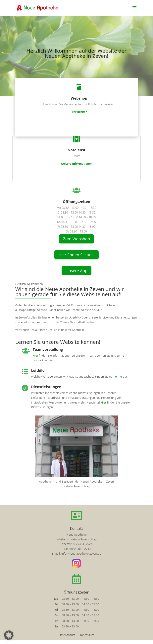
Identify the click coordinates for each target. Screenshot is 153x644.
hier (115, 376)
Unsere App (76, 271)
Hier (35, 356)
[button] (9, 635)
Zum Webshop (76, 239)
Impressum (87, 635)
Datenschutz (67, 635)
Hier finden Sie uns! (76, 255)
